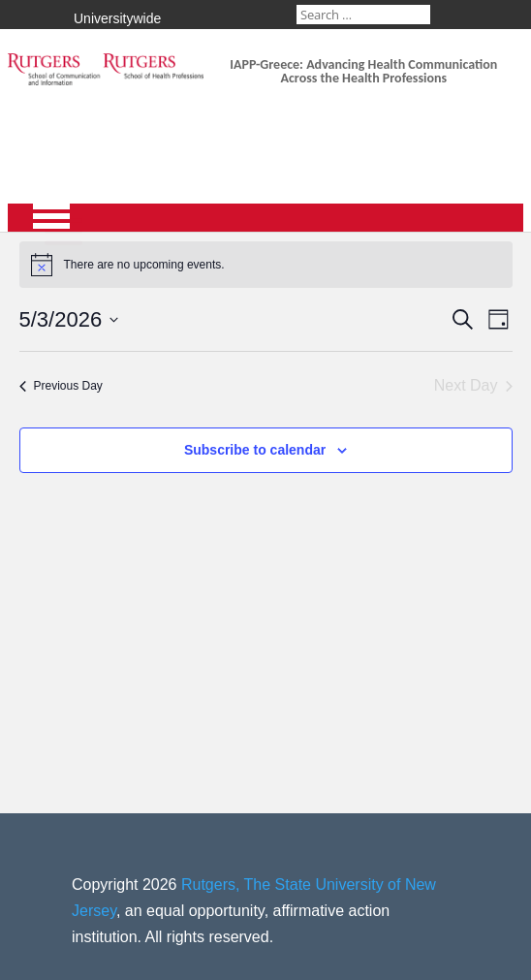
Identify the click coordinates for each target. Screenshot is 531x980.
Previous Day (61, 386)
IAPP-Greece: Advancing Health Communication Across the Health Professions (363, 71)
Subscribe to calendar (255, 450)
